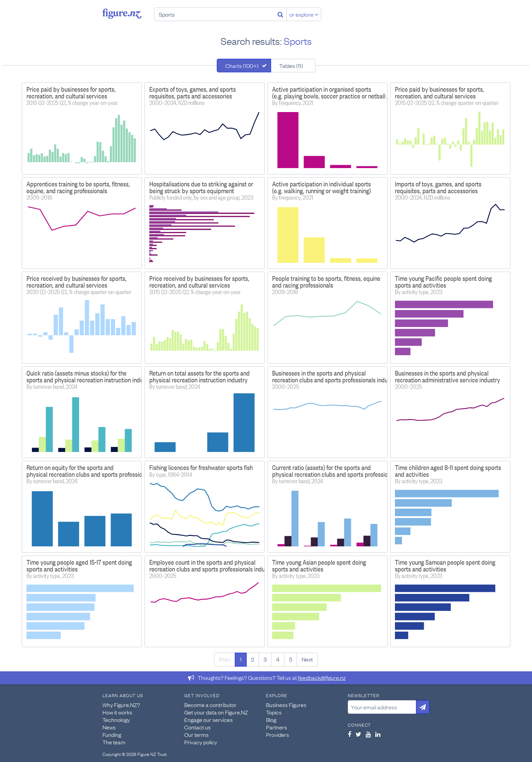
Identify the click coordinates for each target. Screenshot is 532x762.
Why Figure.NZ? (121, 705)
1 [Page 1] (241, 659)
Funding (112, 734)
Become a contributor (210, 705)
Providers (278, 734)
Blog (271, 720)
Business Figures (286, 705)
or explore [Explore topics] (304, 14)
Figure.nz (122, 14)
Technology (116, 720)
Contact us (197, 727)
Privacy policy (201, 742)
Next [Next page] (307, 659)
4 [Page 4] (278, 659)
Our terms (196, 734)
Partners (277, 727)
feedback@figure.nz (322, 677)
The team (114, 742)
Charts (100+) (242, 66)
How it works (117, 712)
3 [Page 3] (265, 659)
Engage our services (208, 720)
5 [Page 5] (291, 659)
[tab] (244, 66)
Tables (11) (291, 66)
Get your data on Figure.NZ (216, 712)
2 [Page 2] (253, 659)
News (109, 727)
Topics (274, 712)
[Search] (280, 14)
